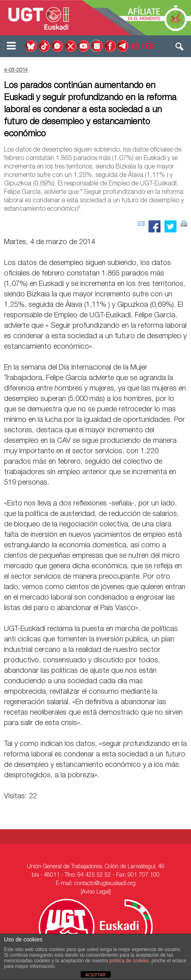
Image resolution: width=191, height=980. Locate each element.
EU (150, 47)
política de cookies (129, 961)
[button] (180, 48)
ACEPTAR (95, 975)
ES (135, 47)
